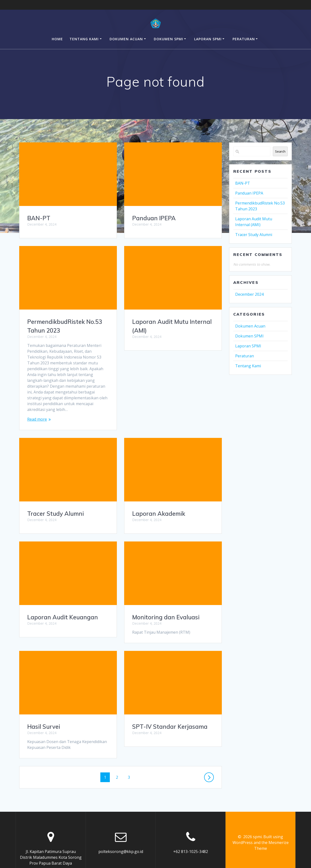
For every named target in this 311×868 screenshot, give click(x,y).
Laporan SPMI (208, 39)
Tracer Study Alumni (160, 434)
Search (280, 151)
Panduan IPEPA (154, 218)
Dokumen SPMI (168, 39)
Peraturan (244, 39)
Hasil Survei (149, 641)
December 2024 (249, 294)
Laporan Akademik (54, 508)
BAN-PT (39, 218)
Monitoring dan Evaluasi (61, 611)
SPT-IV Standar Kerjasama (65, 721)
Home (57, 39)
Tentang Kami (84, 39)
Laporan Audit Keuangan (168, 538)
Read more (37, 419)
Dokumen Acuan (126, 39)
